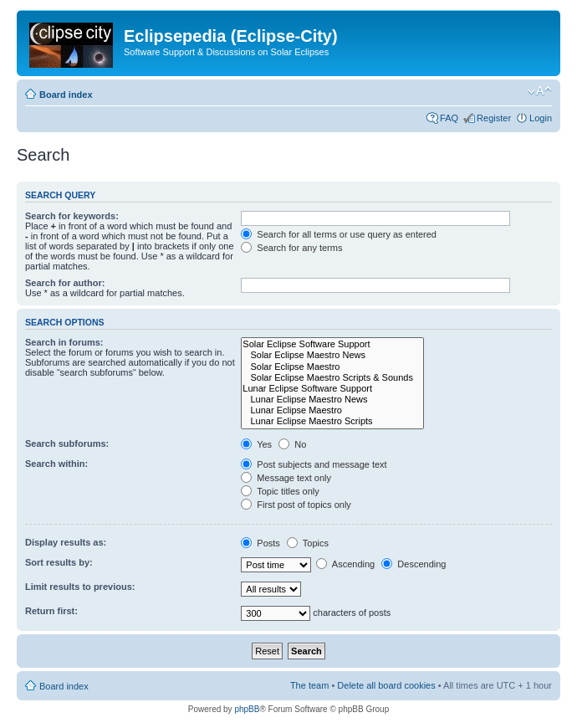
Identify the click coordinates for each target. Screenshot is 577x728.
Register (494, 118)
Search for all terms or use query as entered (339, 234)
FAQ (449, 118)
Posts (260, 543)
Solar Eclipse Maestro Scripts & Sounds (332, 378)
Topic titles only (280, 491)
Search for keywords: (72, 216)
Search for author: (65, 283)
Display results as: (66, 542)
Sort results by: (59, 562)
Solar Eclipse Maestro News (332, 355)
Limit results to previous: (80, 587)
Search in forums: (64, 342)
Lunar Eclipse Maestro (332, 410)
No (292, 444)
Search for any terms (291, 248)
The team (309, 685)
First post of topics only (296, 505)
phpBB (247, 709)
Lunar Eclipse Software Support (332, 389)
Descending (414, 564)
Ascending (345, 564)
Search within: (56, 464)
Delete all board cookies (386, 685)
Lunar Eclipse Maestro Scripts (332, 421)
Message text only (286, 478)
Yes (256, 444)
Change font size (540, 91)
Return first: (51, 611)
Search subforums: (67, 443)
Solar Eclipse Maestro (332, 367)
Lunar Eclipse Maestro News (332, 400)
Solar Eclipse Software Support (332, 344)
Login (541, 118)
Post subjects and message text (314, 464)
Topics (308, 543)
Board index (66, 95)
